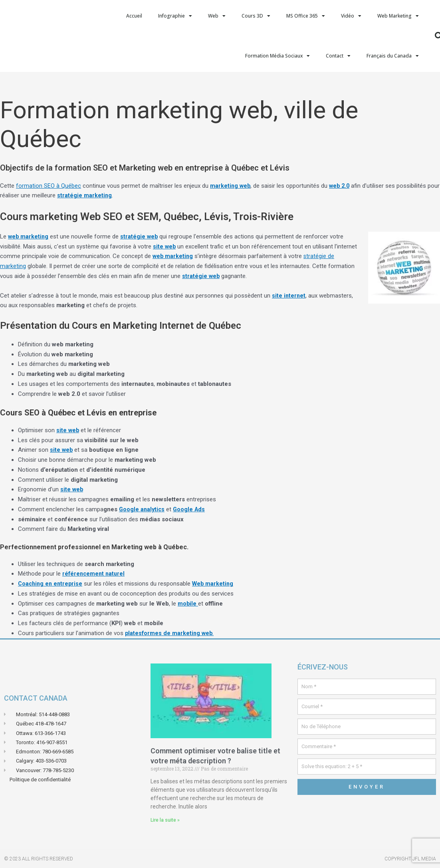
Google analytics (143, 509)
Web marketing (216, 584)
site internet (289, 296)
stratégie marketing (98, 195)
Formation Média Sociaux (277, 56)
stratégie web (141, 236)
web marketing (29, 236)
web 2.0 (341, 186)
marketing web (231, 186)
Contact (338, 56)
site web (165, 246)
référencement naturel (95, 574)
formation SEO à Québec (49, 186)
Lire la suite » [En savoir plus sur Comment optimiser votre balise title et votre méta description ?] (165, 820)
